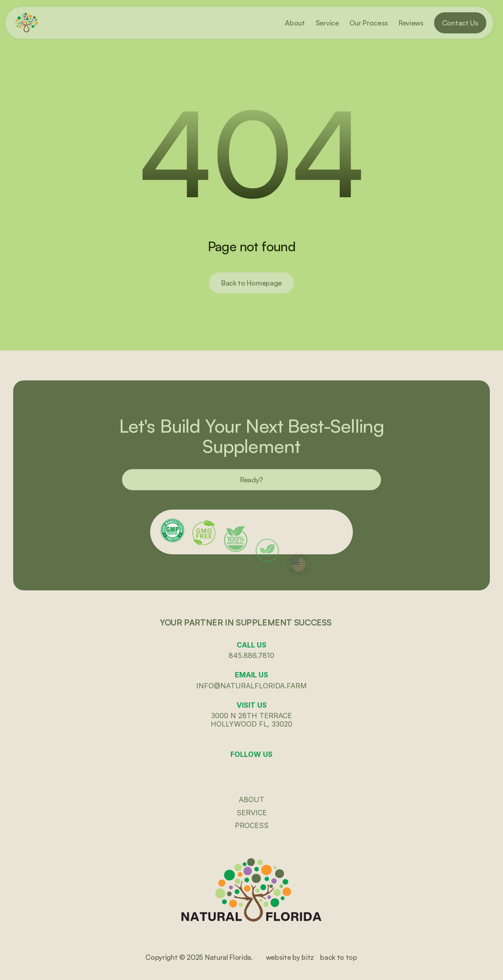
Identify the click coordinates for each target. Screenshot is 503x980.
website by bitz (290, 957)
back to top (338, 957)
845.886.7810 (251, 655)
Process (252, 825)
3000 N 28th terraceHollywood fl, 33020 (251, 720)
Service (252, 813)
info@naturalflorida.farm (251, 686)
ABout (251, 799)
